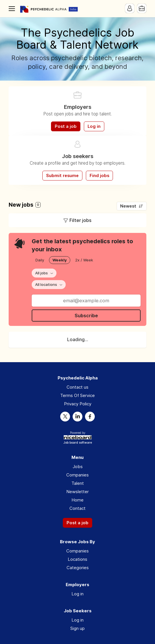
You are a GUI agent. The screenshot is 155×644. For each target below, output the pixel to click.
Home (77, 500)
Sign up (77, 628)
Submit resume (62, 176)
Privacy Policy (78, 404)
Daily (40, 260)
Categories (78, 568)
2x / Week (84, 260)
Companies (77, 475)
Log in (94, 126)
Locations (77, 559)
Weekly (60, 260)
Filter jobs (80, 220)
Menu (13, 9)
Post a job (66, 126)
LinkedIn (77, 417)
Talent (78, 483)
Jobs (78, 467)
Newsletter (77, 492)
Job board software (78, 443)
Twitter (65, 417)
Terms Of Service (77, 395)
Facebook (90, 417)
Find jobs (99, 176)
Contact (77, 508)
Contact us (77, 387)
